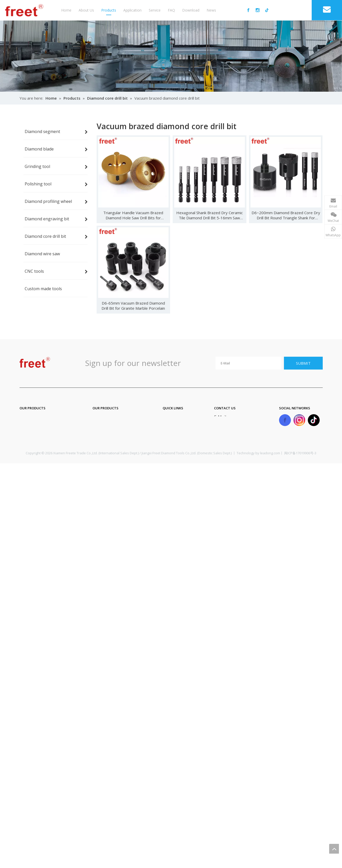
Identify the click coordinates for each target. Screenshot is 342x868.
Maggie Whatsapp (305, 323)
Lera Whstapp (305, 295)
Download (191, 10)
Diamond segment (37, 418)
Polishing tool (33, 449)
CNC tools (102, 449)
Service (155, 10)
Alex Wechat (307, 225)
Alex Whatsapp (305, 239)
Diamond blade (34, 429)
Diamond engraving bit (115, 418)
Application (132, 10)
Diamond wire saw (110, 439)
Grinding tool (32, 439)
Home (66, 10)
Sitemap (170, 449)
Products (109, 10)
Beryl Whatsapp (305, 267)
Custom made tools (111, 459)
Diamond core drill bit (113, 429)
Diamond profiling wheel (43, 459)
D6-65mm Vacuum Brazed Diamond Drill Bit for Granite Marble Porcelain (133, 306)
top (334, 849)
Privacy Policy (175, 459)
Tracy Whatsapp (305, 350)
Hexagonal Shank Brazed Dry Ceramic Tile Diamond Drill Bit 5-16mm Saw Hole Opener (210, 215)
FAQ (171, 10)
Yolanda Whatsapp (305, 378)
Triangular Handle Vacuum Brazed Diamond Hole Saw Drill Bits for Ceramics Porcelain (133, 215)
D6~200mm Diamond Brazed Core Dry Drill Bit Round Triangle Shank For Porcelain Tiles (286, 215)
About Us (86, 10)
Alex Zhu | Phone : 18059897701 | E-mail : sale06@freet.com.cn (267, 200)
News (211, 10)
